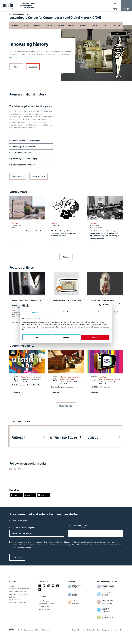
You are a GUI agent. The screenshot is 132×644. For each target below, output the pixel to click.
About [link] (16, 67)
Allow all (95, 337)
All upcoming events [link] (66, 406)
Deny (37, 337)
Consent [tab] (35, 312)
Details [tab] (66, 312)
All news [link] (66, 257)
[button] (16, 495)
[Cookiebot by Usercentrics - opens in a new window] (101, 305)
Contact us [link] (33, 67)
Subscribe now (17, 557)
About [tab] (97, 312)
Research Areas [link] (18, 176)
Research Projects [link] (38, 176)
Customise (66, 337)
